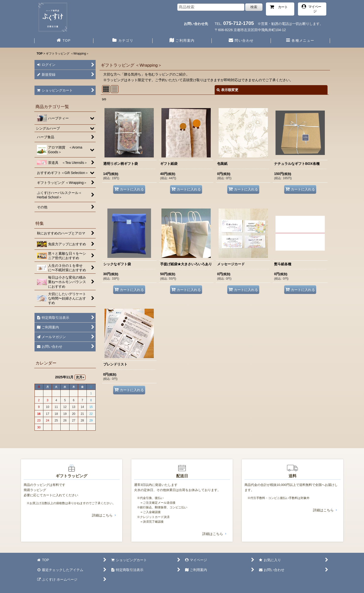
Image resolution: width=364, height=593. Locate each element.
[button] (300, 41)
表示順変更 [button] (227, 90)
